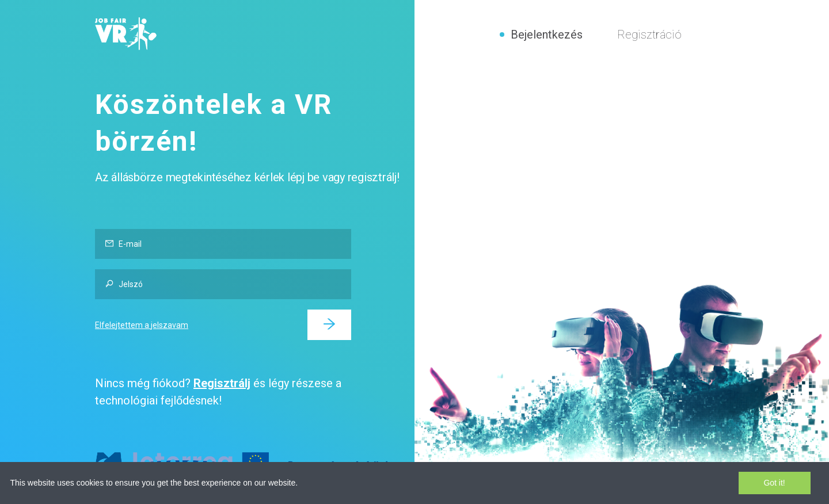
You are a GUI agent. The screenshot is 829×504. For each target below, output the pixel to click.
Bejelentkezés (547, 35)
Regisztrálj (222, 383)
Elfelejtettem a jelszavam (142, 325)
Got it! (774, 483)
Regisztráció (649, 35)
